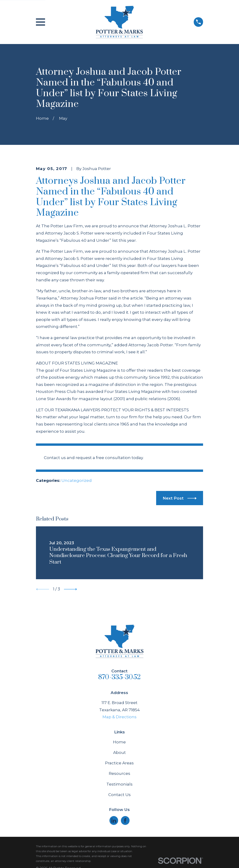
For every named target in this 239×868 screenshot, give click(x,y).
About (119, 752)
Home (119, 742)
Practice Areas (119, 763)
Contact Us (119, 795)
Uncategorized (77, 480)
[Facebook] (125, 820)
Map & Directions (119, 717)
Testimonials (119, 784)
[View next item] (70, 589)
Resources (119, 773)
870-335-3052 (119, 677)
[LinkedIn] (114, 820)
